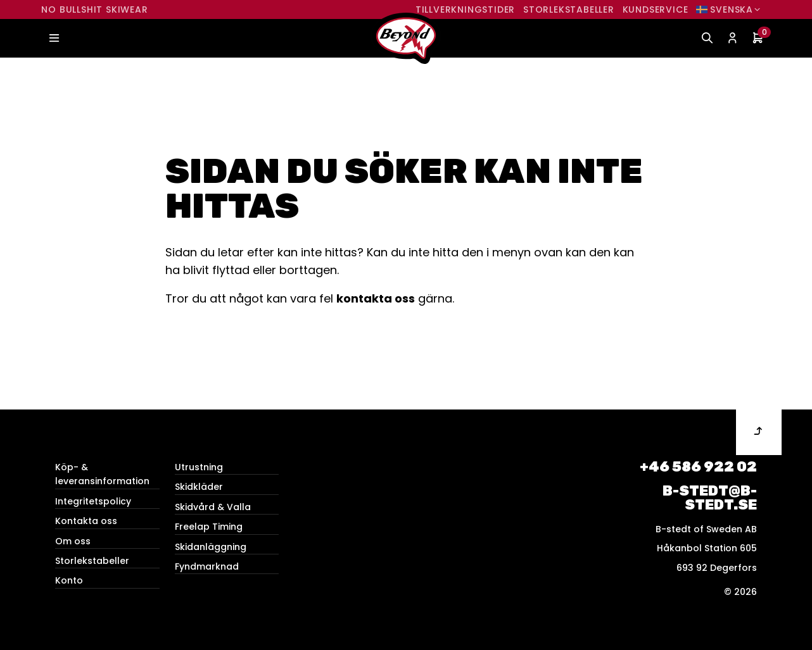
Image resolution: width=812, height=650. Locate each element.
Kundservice (656, 9)
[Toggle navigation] (54, 38)
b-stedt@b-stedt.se (710, 498)
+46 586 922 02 (698, 467)
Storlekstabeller (569, 9)
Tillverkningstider (465, 9)
